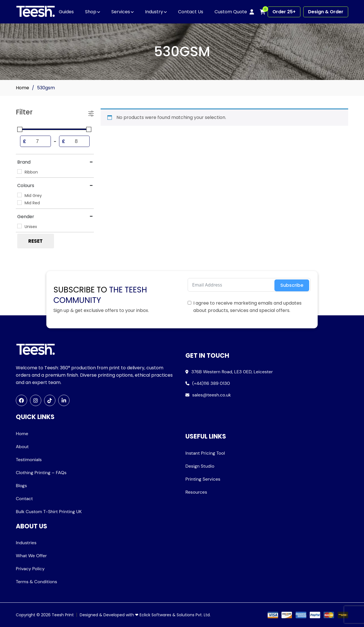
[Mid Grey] (19, 195)
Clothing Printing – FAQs (41, 473)
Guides (66, 12)
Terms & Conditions (36, 582)
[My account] (252, 12)
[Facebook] (21, 400)
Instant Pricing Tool (205, 453)
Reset (35, 241)
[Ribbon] (19, 172)
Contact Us (191, 12)
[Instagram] (36, 400)
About (22, 447)
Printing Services (203, 479)
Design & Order (326, 12)
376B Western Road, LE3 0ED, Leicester (232, 372)
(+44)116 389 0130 (211, 383)
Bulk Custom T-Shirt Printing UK (49, 512)
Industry (154, 12)
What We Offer (31, 556)
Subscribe (292, 285)
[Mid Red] (19, 203)
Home (22, 88)
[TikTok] (50, 400)
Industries (26, 543)
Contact (24, 499)
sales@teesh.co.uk (212, 395)
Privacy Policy (30, 569)
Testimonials (29, 460)
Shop (91, 12)
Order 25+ (284, 12)
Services (121, 12)
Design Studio (200, 466)
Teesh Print (63, 615)
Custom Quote (231, 12)
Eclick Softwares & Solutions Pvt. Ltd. (175, 615)
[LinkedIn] (64, 400)
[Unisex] (19, 226)
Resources (196, 492)
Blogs (21, 486)
